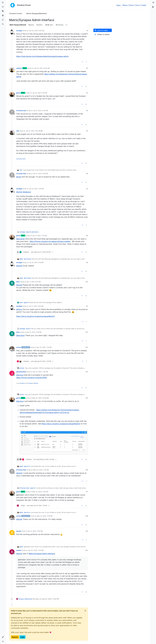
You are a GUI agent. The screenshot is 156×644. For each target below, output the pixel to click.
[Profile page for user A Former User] (12, 112)
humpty (21, 599)
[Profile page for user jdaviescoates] (12, 373)
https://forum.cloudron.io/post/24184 (32, 378)
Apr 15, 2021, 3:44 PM (34, 332)
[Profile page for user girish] (12, 94)
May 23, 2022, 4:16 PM (45, 516)
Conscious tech (21, 159)
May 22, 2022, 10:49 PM (40, 398)
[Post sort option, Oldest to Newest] (103, 35)
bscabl (19, 531)
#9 (87, 262)
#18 (87, 516)
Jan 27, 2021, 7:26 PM (36, 189)
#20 (87, 550)
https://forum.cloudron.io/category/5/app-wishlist (50, 241)
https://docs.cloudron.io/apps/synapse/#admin (35, 316)
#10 (87, 282)
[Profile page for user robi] (12, 132)
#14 (87, 372)
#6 (87, 174)
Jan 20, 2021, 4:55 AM (37, 31)
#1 (87, 31)
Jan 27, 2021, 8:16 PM (36, 262)
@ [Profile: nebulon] (27, 192)
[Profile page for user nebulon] (12, 70)
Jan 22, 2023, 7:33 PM (36, 550)
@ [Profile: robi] (19, 177)
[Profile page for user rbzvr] (12, 283)
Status (125, 5)
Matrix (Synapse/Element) (18, 25)
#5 (87, 131)
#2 (87, 68)
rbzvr (18, 282)
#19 (87, 531)
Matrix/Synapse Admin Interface (42, 554)
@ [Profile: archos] (20, 375)
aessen (19, 550)
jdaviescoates (21, 372)
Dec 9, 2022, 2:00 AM (35, 531)
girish (18, 93)
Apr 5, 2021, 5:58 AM (36, 306)
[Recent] (3, 7)
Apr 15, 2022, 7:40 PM (41, 372)
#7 (87, 189)
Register (15, 637)
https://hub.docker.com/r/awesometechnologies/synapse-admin (42, 56)
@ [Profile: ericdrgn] (20, 239)
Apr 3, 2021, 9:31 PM (34, 282)
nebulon (19, 68)
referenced (28, 599)
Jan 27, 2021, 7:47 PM (40, 236)
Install (144, 5)
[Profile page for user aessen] (12, 552)
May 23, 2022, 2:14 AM (41, 470)
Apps (118, 5)
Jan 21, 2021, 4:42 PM (41, 111)
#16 (87, 470)
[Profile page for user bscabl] (12, 533)
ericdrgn (19, 31)
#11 (87, 306)
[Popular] (3, 16)
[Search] (3, 24)
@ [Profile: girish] (19, 192)
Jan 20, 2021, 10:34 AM (42, 68)
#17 (87, 492)
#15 (87, 398)
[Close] (85, 611)
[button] (3, 637)
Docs (138, 5)
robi (18, 131)
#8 (87, 236)
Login (22, 637)
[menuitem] (153, 3)
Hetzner (36, 383)
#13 (87, 347)
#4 (87, 111)
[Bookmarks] (3, 20)
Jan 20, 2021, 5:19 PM (40, 93)
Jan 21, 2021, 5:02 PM (33, 131)
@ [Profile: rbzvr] (19, 309)
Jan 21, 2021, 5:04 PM (41, 174)
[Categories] (3, 3)
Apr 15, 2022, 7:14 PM (44, 347)
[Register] (153, 7)
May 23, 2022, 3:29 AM (40, 492)
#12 (87, 332)
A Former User (21, 111)
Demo (131, 5)
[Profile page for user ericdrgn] (12, 32)
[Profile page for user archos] (12, 349)
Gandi (30, 383)
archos (19, 347)
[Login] (153, 3)
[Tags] (3, 11)
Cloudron (22, 383)
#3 (87, 93)
